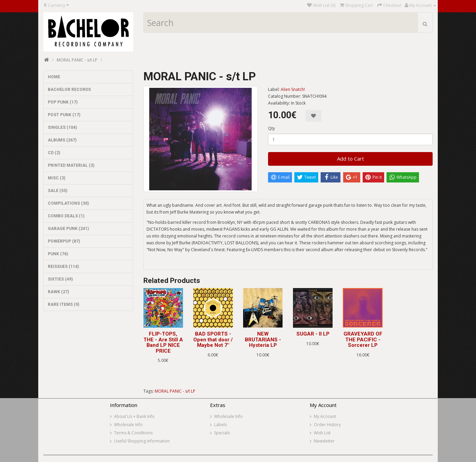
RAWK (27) (58, 292)
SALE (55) (58, 191)
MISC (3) (57, 178)
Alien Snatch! (293, 89)
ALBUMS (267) (62, 140)
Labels (220, 425)
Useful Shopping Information (142, 441)
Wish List (322, 433)
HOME (54, 77)
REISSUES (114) (63, 267)
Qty (271, 128)
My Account (325, 416)
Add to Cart (351, 159)
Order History (327, 425)
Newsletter (324, 441)
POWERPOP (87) (64, 241)
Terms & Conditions (133, 433)
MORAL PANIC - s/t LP (77, 60)
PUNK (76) (58, 254)
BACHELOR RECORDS (69, 90)
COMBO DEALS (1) (66, 216)
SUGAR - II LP (313, 334)
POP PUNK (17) (63, 102)
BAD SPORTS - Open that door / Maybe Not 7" (213, 339)
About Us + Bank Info (134, 416)
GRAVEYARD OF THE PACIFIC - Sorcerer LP (363, 339)
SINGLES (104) (62, 127)
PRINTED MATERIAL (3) (71, 165)
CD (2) (54, 153)
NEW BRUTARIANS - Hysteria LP (263, 339)
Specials (222, 433)
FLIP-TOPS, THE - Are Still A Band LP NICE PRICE (163, 342)
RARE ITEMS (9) (64, 304)
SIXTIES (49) (60, 279)
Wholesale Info (128, 425)
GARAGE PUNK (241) (68, 229)
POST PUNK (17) (64, 115)
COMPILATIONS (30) (68, 203)
